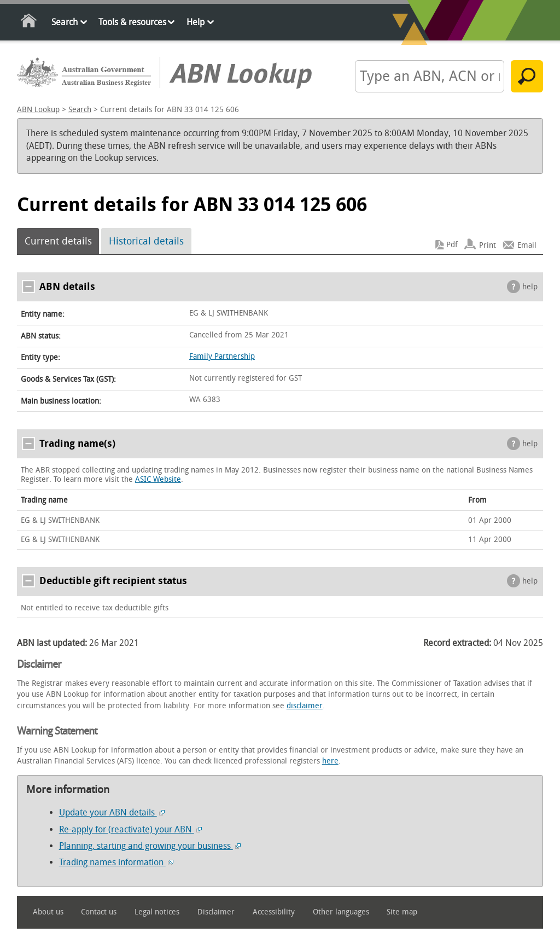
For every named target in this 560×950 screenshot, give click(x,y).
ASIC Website (158, 479)
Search (65, 22)
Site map (402, 912)
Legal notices (157, 912)
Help (196, 22)
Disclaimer (216, 912)
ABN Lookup (38, 110)
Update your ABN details (112, 812)
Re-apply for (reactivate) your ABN (130, 829)
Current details (58, 241)
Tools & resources (132, 22)
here (330, 761)
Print (488, 245)
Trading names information (116, 862)
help (530, 287)
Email (527, 245)
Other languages (341, 912)
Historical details (146, 241)
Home (29, 23)
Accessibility (274, 912)
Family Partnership (222, 356)
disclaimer (305, 706)
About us (48, 912)
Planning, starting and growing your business (150, 846)
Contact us (99, 912)
